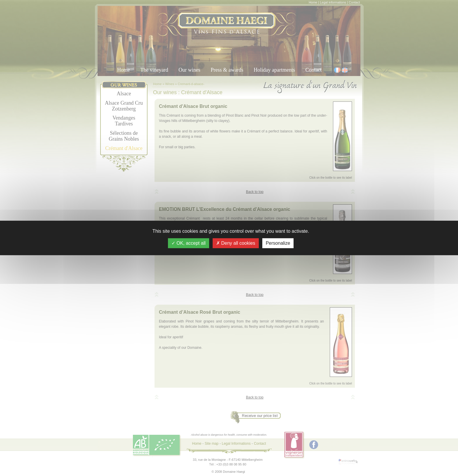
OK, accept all (189, 243)
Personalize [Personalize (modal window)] (278, 243)
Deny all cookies (236, 243)
